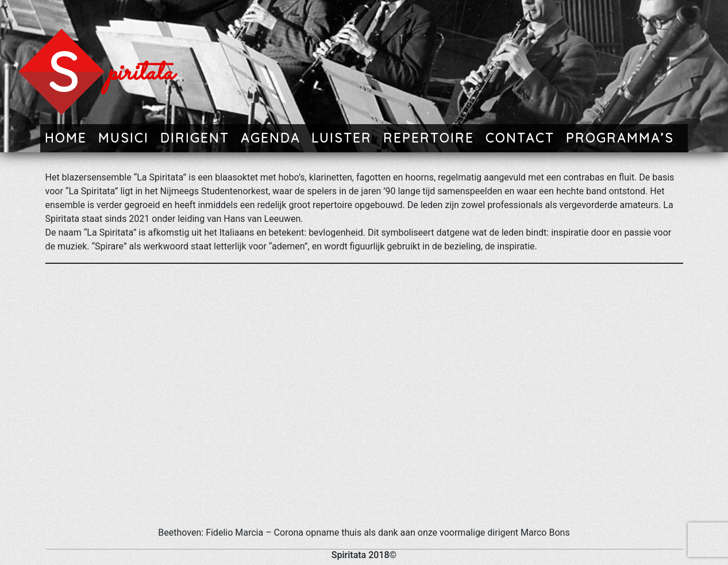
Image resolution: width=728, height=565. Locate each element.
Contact (520, 138)
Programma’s (620, 138)
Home (66, 138)
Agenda (271, 138)
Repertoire (429, 138)
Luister (342, 138)
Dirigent (195, 138)
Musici (124, 138)
